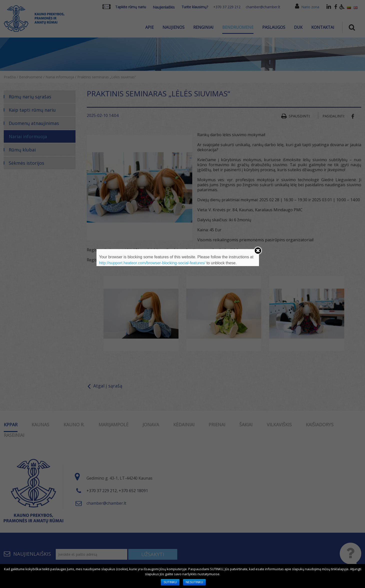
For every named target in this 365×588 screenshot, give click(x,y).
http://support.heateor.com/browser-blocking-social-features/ (152, 263)
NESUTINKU (194, 582)
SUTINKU (170, 582)
